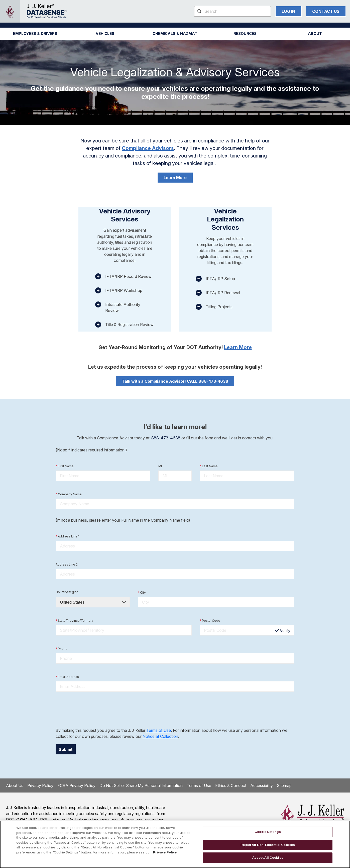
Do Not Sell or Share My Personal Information (141, 785)
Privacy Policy (40, 785)
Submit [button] (66, 749)
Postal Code (210, 621)
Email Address (67, 677)
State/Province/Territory (74, 621)
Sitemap (284, 785)
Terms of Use (159, 730)
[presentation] (94, 709)
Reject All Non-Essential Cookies (268, 845)
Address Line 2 (67, 564)
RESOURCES (245, 33)
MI (160, 466)
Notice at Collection (160, 736)
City (142, 593)
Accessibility (262, 785)
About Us (15, 785)
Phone (62, 649)
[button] (35, 34)
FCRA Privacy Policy (76, 785)
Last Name (209, 466)
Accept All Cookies (268, 857)
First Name (65, 466)
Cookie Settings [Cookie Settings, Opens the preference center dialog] (268, 832)
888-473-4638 (166, 438)
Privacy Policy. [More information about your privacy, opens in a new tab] (165, 852)
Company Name (69, 494)
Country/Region (67, 592)
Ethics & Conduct (231, 785)
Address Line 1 (68, 536)
